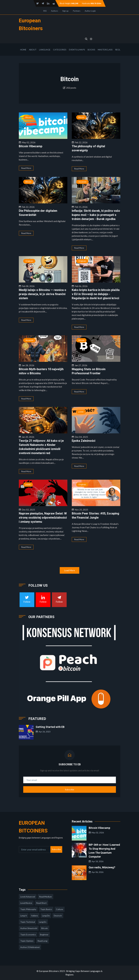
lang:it (24, 916)
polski (81, 412)
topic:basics (46, 909)
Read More (26, 168)
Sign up (65, 11)
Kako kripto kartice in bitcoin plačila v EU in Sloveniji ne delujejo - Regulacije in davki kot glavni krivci (96, 294)
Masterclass (105, 50)
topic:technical (28, 922)
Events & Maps (77, 50)
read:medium (45, 897)
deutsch (58, 916)
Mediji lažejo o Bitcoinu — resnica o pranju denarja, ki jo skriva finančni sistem (43, 294)
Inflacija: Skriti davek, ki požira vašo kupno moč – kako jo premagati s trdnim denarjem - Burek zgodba (96, 215)
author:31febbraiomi (30, 947)
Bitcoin (28, 117)
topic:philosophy (28, 909)
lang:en (43, 922)
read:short (41, 903)
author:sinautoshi (29, 928)
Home (23, 50)
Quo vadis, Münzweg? (102, 867)
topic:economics (28, 935)
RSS (45, 11)
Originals (29, 261)
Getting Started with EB (50, 727)
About (33, 50)
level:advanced (28, 897)
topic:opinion (27, 941)
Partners (77, 11)
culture (60, 909)
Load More (69, 570)
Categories (60, 50)
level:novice (26, 903)
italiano (34, 916)
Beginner (44, 935)
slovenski (82, 182)
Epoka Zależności (84, 441)
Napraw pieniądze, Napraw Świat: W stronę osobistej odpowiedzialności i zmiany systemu (43, 518)
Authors (54, 11)
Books (91, 50)
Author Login (90, 11)
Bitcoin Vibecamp (31, 146)
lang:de (46, 916)
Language (45, 50)
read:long (42, 941)
